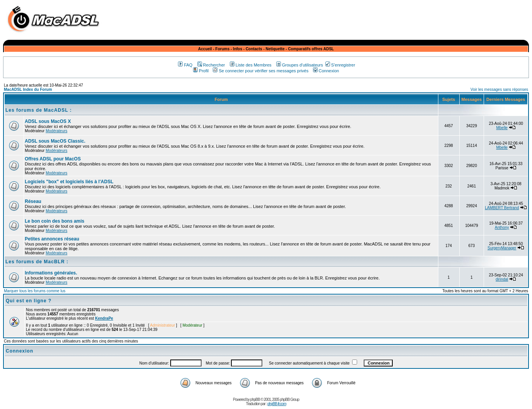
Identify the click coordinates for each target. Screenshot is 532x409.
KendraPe (104, 318)
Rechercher (211, 65)
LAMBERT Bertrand (502, 208)
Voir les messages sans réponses (499, 89)
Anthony (502, 228)
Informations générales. (51, 273)
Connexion (326, 71)
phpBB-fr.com (277, 404)
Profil (201, 71)
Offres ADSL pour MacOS (53, 159)
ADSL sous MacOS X (48, 121)
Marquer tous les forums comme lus (35, 291)
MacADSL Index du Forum (28, 89)
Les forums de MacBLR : (37, 262)
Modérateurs (56, 131)
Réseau (33, 201)
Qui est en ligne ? (29, 301)
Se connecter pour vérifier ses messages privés (261, 71)
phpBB (255, 400)
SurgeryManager (502, 248)
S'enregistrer (340, 65)
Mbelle (502, 128)
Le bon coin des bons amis (55, 221)
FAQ (185, 65)
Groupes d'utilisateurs (300, 65)
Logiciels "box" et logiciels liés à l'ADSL (69, 182)
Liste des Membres (251, 65)
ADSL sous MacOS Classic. (55, 141)
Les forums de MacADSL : (38, 110)
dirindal (502, 279)
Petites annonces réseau (52, 239)
